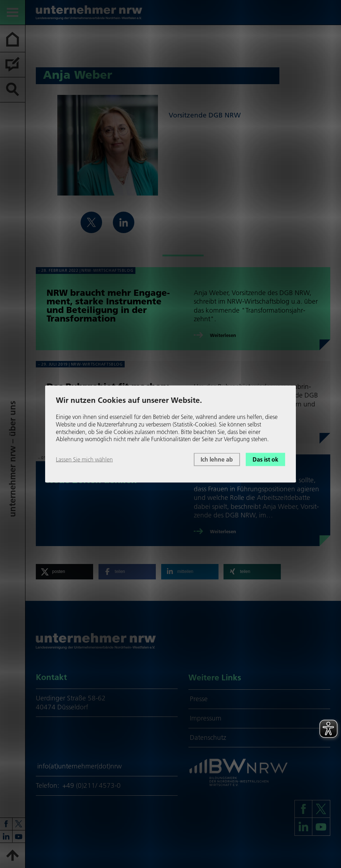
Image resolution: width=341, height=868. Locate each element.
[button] (64, 572)
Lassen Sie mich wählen (84, 459)
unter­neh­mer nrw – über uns (12, 459)
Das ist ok (265, 459)
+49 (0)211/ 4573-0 (92, 785)
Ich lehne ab (217, 459)
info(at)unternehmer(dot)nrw (80, 766)
